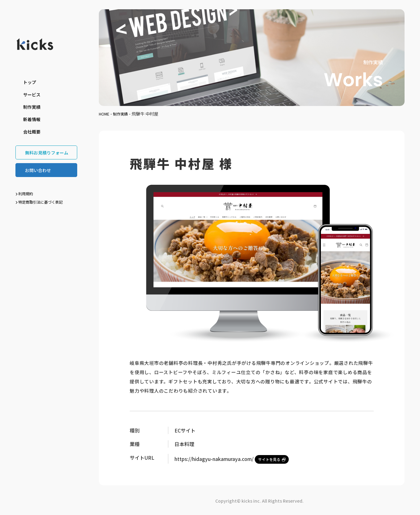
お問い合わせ (38, 170)
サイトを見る (274, 458)
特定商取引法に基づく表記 (39, 202)
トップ (30, 82)
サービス (32, 95)
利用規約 (24, 194)
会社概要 (32, 132)
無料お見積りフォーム (47, 153)
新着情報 (32, 119)
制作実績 (32, 107)
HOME (105, 114)
